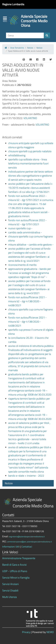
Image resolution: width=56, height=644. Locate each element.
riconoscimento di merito (22, 265)
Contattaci (27, 547)
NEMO (50, 632)
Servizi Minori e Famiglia (16, 578)
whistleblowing (17, 155)
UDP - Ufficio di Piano (15, 571)
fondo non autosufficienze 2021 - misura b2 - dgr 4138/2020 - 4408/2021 (27, 301)
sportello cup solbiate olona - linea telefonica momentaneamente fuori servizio (28, 163)
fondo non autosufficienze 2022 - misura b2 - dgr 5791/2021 (27, 222)
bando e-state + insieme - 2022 (26, 476)
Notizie (30, 48)
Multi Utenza (9, 597)
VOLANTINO (30, 118)
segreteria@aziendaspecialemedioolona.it (27, 536)
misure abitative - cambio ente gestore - (31, 245)
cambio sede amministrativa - (25, 232)
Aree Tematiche (17, 48)
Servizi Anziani (10, 584)
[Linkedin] (44, 59)
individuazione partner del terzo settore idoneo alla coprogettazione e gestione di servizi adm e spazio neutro (30, 176)
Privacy (26, 632)
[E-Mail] (24, 59)
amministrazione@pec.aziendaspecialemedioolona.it (30, 542)
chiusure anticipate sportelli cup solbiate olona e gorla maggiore (31, 145)
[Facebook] (37, 59)
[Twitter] (51, 59)
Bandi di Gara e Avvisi (14, 565)
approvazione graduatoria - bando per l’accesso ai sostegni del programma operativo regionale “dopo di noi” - (30, 273)
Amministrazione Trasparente (19, 558)
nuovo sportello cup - (20, 228)
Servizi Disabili (10, 590)
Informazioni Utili (11, 547)
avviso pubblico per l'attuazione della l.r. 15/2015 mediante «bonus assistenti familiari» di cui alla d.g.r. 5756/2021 (30, 188)
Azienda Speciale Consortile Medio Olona (34, 21)
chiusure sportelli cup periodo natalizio (30, 151)
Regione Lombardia (13, 4)
